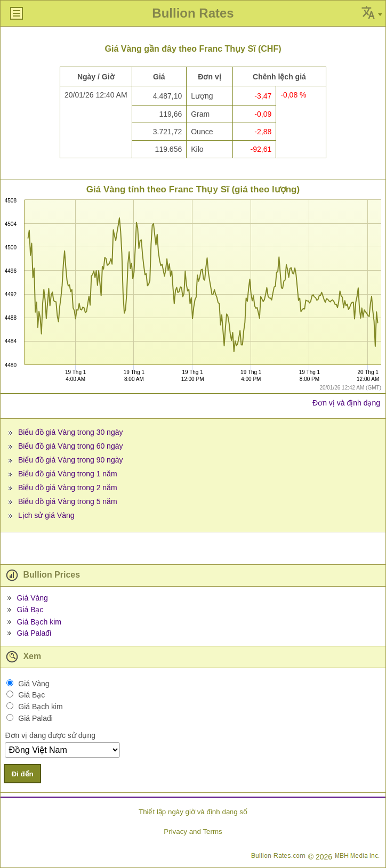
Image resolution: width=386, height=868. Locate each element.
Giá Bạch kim (39, 622)
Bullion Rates (193, 13)
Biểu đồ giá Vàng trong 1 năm (68, 474)
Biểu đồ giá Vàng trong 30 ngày (71, 432)
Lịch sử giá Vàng (46, 515)
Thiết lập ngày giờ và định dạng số (193, 812)
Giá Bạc (30, 610)
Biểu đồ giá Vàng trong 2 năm (68, 488)
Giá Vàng (32, 598)
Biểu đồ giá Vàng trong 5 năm (68, 501)
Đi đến (22, 774)
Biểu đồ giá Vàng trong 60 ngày (71, 446)
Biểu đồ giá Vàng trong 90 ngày (71, 460)
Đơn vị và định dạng (346, 403)
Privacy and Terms (193, 832)
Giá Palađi (34, 633)
